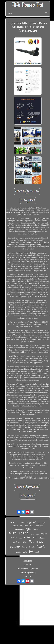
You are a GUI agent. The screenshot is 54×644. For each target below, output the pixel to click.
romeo (15, 546)
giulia (25, 552)
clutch (39, 542)
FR (30, 576)
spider (38, 534)
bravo (26, 526)
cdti (22, 523)
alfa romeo (19, 533)
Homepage (28, 561)
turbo (35, 537)
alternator (19, 529)
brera (24, 547)
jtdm (12, 522)
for (31, 551)
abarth (42, 538)
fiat (31, 541)
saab (37, 552)
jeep (21, 526)
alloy (24, 542)
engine (44, 523)
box (18, 523)
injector (15, 526)
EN (26, 576)
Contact (28, 565)
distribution (39, 526)
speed (20, 538)
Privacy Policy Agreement (28, 569)
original (31, 522)
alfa (32, 546)
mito (27, 537)
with (32, 525)
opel (29, 529)
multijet (32, 534)
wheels (44, 534)
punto (19, 552)
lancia (41, 546)
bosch (37, 529)
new (39, 523)
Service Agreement (28, 573)
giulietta (16, 542)
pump (14, 537)
